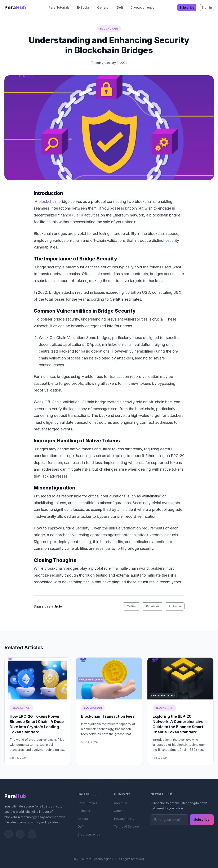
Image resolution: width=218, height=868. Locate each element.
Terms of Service (126, 826)
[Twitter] (9, 834)
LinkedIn (175, 606)
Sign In (207, 7)
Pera (15, 7)
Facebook (153, 606)
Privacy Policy (124, 819)
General (103, 7)
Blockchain (109, 29)
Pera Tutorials (59, 7)
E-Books (83, 7)
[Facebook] (32, 834)
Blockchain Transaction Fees (108, 716)
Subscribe (187, 7)
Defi (120, 7)
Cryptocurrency (143, 7)
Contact (120, 811)
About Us (121, 803)
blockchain (48, 202)
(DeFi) (78, 215)
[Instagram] (20, 834)
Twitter (132, 606)
